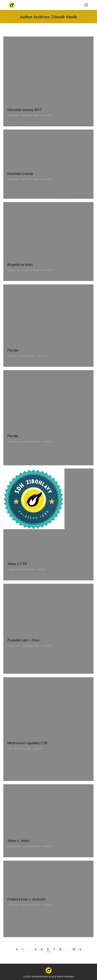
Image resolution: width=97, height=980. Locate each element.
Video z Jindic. (19, 841)
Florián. (13, 350)
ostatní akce (13, 115)
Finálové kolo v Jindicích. (27, 899)
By (30, 115)
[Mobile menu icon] (86, 5)
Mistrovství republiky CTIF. (28, 743)
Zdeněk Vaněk (64, 17)
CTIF (10, 749)
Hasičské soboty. (21, 174)
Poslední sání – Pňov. (24, 640)
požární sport (14, 442)
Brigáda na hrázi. (20, 265)
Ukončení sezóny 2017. (25, 110)
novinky (11, 569)
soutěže (11, 356)
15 (74, 949)
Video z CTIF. (17, 564)
